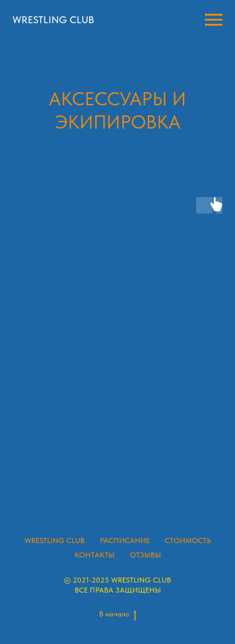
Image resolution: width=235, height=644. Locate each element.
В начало (118, 614)
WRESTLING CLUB (55, 541)
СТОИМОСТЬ (188, 541)
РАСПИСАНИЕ (125, 541)
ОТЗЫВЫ (145, 555)
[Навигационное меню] (214, 20)
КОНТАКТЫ (95, 555)
